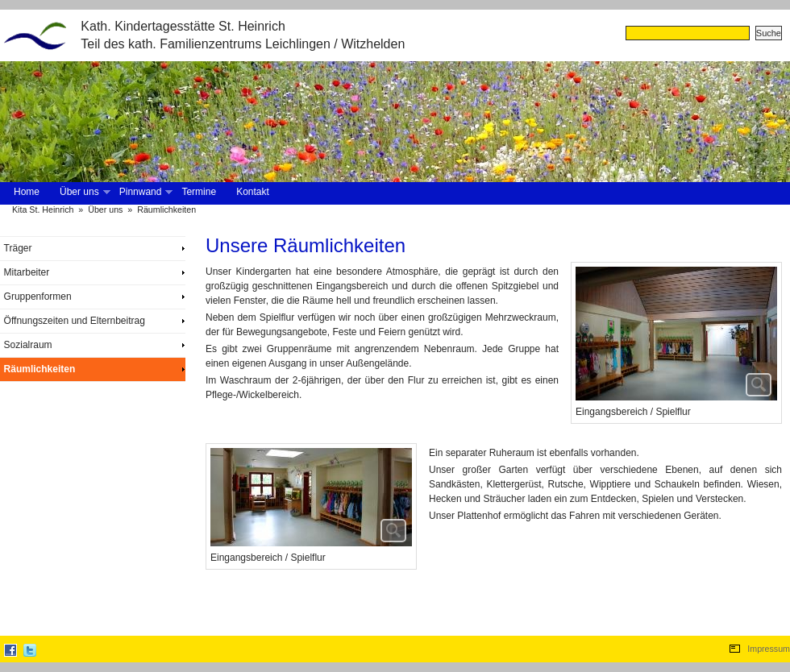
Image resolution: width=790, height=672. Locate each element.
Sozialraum (28, 345)
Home (27, 192)
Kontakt (253, 192)
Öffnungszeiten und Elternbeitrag (75, 321)
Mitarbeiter (27, 272)
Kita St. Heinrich (43, 209)
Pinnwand (145, 192)
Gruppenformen (38, 297)
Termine (199, 192)
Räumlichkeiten (166, 209)
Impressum (769, 649)
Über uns (83, 192)
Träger (18, 248)
